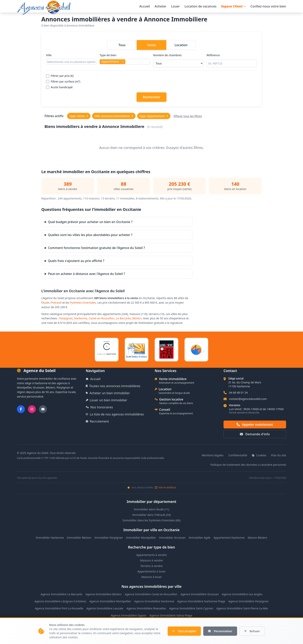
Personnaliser (220, 631)
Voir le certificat (165, 488)
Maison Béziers (257, 538)
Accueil (145, 6)
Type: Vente (79, 116)
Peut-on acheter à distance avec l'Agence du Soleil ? (86, 274)
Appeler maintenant (255, 424)
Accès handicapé (59, 87)
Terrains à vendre (151, 566)
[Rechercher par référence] (232, 63)
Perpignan (66, 318)
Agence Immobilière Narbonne (154, 601)
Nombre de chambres (178, 60)
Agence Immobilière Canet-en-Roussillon (151, 594)
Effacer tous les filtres (188, 116)
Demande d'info (255, 434)
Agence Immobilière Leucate (105, 608)
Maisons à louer (151, 577)
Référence (232, 60)
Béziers (137, 318)
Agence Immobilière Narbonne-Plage (201, 601)
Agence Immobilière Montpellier (110, 601)
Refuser (252, 631)
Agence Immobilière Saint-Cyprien (191, 608)
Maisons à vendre (151, 560)
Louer (175, 6)
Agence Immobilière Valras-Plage (171, 615)
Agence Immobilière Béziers (103, 594)
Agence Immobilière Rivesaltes (146, 608)
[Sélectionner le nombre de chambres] (178, 63)
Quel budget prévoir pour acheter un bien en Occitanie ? (90, 222)
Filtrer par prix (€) (60, 76)
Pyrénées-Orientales (83, 303)
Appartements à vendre (152, 555)
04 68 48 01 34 (238, 393)
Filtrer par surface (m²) (63, 81)
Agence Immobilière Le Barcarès (61, 594)
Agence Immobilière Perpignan (248, 601)
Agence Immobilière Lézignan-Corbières (60, 601)
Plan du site (279, 455)
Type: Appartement (154, 116)
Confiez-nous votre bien (268, 6)
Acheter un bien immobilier (108, 393)
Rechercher (151, 97)
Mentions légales (213, 455)
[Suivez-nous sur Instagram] (32, 409)
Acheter (161, 6)
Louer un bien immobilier (106, 400)
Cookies (259, 455)
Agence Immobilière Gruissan (200, 594)
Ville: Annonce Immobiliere (114, 116)
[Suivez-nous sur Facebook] (21, 409)
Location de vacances (200, 6)
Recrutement (97, 421)
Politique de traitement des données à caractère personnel (248, 465)
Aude (46, 303)
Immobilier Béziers (79, 538)
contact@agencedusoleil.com (248, 399)
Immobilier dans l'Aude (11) (151, 509)
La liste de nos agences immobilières (115, 414)
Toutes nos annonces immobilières (113, 386)
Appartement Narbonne (229, 538)
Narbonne (81, 318)
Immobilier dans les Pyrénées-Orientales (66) (151, 520)
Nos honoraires (99, 407)
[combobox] (71, 62)
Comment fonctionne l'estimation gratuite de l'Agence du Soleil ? (97, 248)
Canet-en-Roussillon (102, 318)
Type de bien (125, 60)
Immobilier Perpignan (109, 538)
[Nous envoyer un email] (43, 409)
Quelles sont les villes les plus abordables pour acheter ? (90, 235)
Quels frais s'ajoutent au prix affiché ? (76, 261)
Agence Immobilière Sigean (128, 615)
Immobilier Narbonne (50, 538)
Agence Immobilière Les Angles (242, 594)
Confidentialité (238, 455)
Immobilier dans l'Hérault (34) (151, 515)
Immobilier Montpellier (141, 538)
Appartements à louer (151, 571)
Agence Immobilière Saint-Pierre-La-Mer (242, 608)
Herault (57, 303)
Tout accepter (184, 631)
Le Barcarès (123, 318)
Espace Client (233, 6)
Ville (71, 60)
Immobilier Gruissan (172, 538)
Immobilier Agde (200, 538)
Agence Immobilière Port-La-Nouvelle (59, 608)
